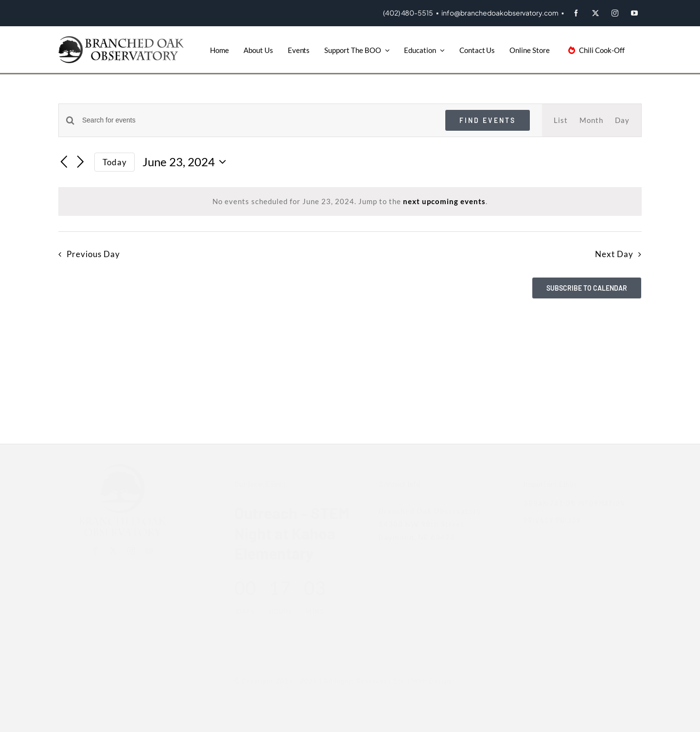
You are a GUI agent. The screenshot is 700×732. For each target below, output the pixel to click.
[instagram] (615, 13)
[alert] (350, 201)
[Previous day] (64, 163)
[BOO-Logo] (122, 39)
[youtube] (634, 13)
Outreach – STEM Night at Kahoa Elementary (287, 533)
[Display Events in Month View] (591, 120)
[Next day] (81, 163)
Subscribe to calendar (587, 288)
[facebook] (576, 13)
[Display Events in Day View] (622, 120)
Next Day (614, 254)
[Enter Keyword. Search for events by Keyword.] (258, 120)
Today (115, 162)
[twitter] (595, 13)
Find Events (488, 120)
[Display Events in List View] (561, 120)
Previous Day (93, 254)
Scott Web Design (417, 681)
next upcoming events (444, 201)
